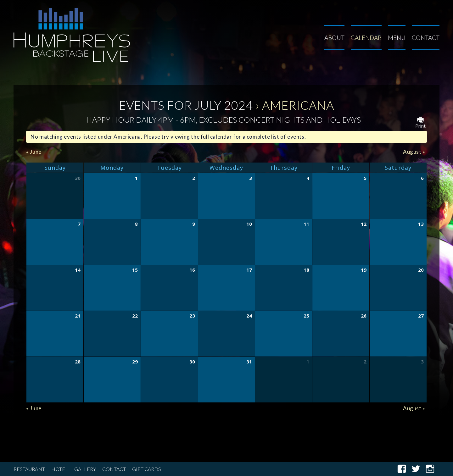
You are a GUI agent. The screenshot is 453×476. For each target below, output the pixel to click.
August (414, 152)
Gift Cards (147, 469)
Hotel (60, 469)
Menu (397, 38)
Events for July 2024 (186, 105)
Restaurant (29, 469)
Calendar (366, 38)
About (334, 38)
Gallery (85, 469)
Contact (426, 38)
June (34, 152)
